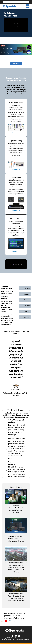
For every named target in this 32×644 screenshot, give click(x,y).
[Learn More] (16, 62)
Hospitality (27, 306)
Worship (27, 317)
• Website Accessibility (22, 640)
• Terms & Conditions (22, 638)
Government (28, 300)
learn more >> (16, 133)
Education (27, 294)
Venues (26, 312)
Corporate (27, 288)
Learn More (16, 63)
